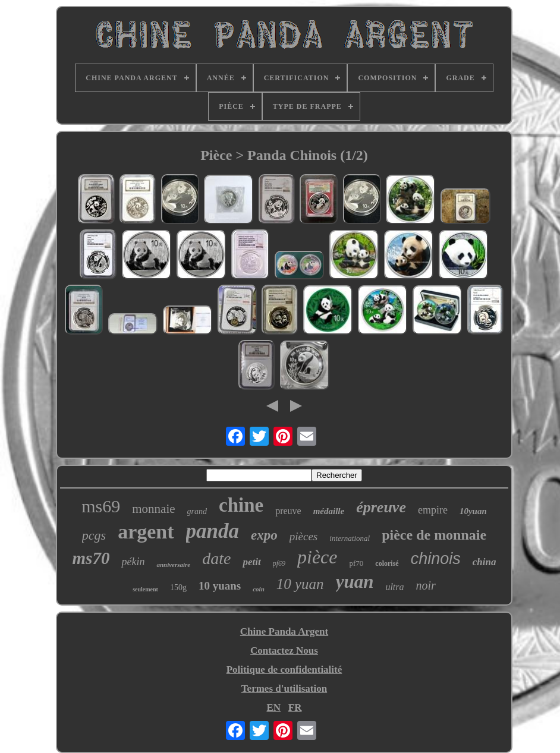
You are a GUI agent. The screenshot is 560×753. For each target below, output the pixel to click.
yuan (355, 582)
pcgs (94, 535)
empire (433, 510)
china (485, 562)
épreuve (381, 507)
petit (251, 562)
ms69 (101, 506)
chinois (436, 559)
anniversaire (173, 565)
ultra (394, 587)
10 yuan (300, 584)
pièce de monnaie (434, 535)
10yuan (473, 511)
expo (264, 535)
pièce (317, 557)
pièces (303, 536)
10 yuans (220, 586)
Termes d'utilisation (284, 689)
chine (241, 505)
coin (259, 589)
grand (197, 511)
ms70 (91, 558)
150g (178, 587)
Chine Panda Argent (284, 631)
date (216, 558)
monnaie (153, 509)
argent (146, 532)
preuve (288, 511)
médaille (329, 511)
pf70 (357, 563)
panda (213, 531)
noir (426, 585)
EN (273, 708)
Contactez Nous (284, 650)
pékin (133, 562)
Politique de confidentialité (284, 669)
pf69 (279, 563)
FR (295, 708)
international (350, 538)
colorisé (387, 563)
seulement (145, 589)
